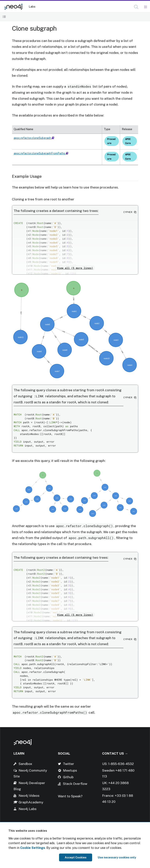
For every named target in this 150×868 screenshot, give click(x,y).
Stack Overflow (75, 784)
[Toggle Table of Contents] (4, 17)
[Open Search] (136, 7)
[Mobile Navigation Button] (145, 7)
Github (68, 777)
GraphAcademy (31, 802)
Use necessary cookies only (117, 857)
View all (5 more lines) (75, 268)
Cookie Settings (33, 848)
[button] (136, 7)
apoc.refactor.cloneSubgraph (34, 138)
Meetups (70, 770)
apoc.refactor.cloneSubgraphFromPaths (41, 153)
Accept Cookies (76, 857)
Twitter (69, 764)
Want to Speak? (70, 796)
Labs (32, 7)
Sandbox (25, 764)
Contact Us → (115, 753)
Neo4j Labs (28, 809)
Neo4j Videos (29, 796)
